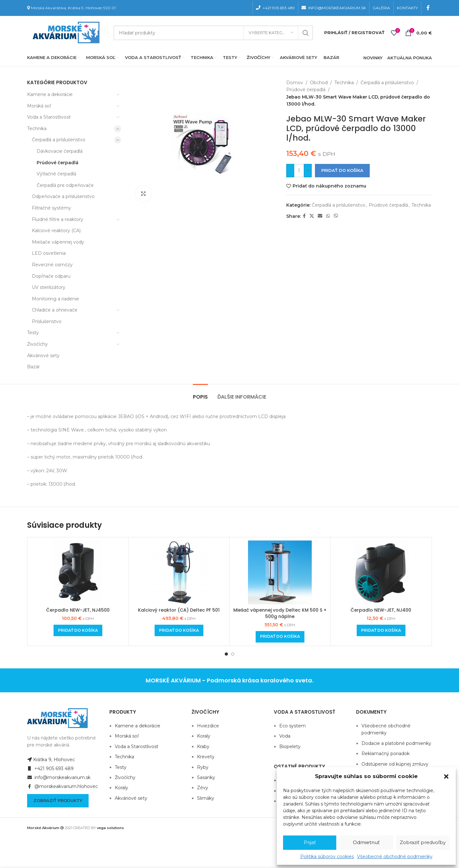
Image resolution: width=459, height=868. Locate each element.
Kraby (203, 747)
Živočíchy (37, 344)
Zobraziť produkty (58, 800)
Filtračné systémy (51, 208)
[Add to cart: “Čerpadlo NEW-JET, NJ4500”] (78, 630)
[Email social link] (320, 216)
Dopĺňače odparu (51, 276)
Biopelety (290, 747)
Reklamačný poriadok (386, 754)
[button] (446, 776)
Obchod (319, 83)
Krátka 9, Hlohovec (51, 760)
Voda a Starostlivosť (49, 117)
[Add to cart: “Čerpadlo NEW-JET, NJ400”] (381, 630)
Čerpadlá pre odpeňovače (65, 185)
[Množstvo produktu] (299, 171)
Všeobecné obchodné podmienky (395, 857)
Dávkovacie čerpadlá (60, 151)
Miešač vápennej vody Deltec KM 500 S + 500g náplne (280, 613)
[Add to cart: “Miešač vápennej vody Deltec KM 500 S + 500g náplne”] (280, 637)
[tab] (200, 394)
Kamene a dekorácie (50, 94)
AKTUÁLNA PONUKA (410, 58)
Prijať (310, 842)
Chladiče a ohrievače (55, 310)
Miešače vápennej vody (58, 242)
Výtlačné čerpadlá (56, 174)
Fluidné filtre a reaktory (58, 219)
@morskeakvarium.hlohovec (62, 786)
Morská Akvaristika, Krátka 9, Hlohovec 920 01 (73, 8)
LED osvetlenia (49, 253)
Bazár (33, 367)
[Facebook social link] (428, 8)
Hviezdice (208, 726)
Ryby (203, 767)
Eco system (292, 726)
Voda (285, 736)
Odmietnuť (366, 842)
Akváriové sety (43, 356)
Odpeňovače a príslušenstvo (63, 196)
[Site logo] (65, 32)
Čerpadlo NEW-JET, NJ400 (381, 610)
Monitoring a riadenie (55, 299)
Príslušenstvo (47, 321)
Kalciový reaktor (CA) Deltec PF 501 (179, 610)
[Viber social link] (336, 216)
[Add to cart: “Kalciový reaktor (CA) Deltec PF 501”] (179, 630)
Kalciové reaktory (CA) (56, 231)
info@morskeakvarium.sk (59, 777)
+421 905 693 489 (50, 769)
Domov (295, 83)
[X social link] (312, 216)
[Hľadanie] (213, 33)
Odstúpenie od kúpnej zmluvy (395, 764)
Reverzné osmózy (52, 265)
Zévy (203, 788)
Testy (33, 333)
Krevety (206, 757)
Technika (37, 129)
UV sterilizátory (49, 287)
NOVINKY (373, 58)
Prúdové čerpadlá (58, 163)
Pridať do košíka (342, 170)
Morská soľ (39, 106)
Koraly (121, 788)
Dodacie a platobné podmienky (396, 743)
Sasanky (206, 777)
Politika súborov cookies (327, 857)
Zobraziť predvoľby (423, 842)
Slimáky (206, 798)
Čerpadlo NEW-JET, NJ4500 (78, 610)
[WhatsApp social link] (328, 216)
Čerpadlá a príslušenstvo (59, 140)
